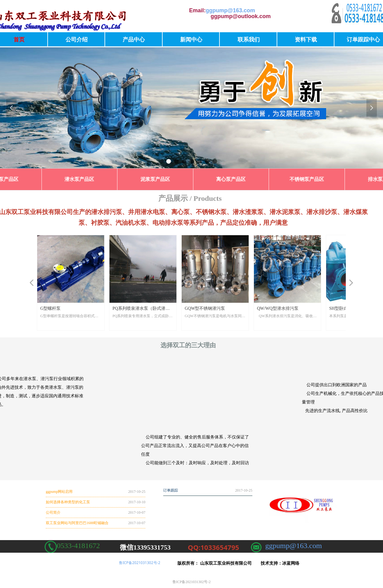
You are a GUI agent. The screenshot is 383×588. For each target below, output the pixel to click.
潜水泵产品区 (79, 179)
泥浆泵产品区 (155, 179)
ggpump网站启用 (59, 492)
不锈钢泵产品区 (307, 179)
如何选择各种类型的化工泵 (68, 502)
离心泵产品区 (231, 179)
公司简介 (53, 512)
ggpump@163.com (171, 10)
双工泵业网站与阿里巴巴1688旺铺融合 (77, 523)
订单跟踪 (171, 490)
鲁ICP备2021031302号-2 (140, 563)
